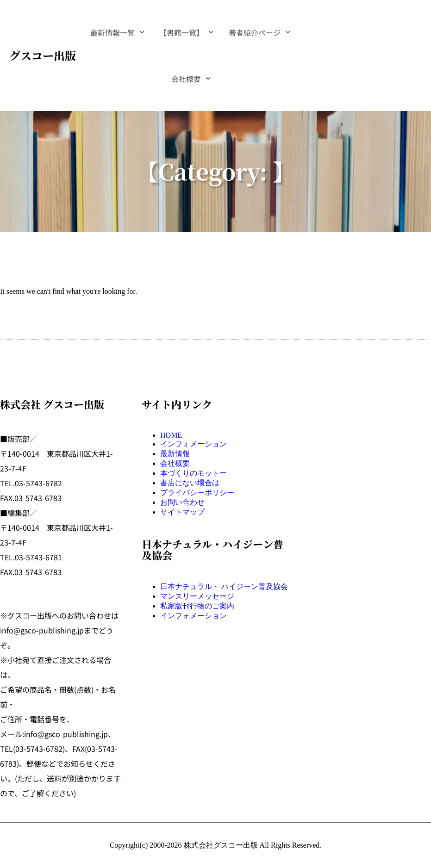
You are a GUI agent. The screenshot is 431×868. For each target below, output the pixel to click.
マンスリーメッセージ (197, 596)
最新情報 (175, 454)
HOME (171, 435)
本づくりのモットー (194, 473)
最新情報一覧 (117, 32)
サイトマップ (182, 512)
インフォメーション (194, 444)
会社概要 (191, 78)
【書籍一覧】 (186, 32)
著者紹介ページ (259, 32)
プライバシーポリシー (197, 493)
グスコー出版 (43, 55)
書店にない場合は (190, 483)
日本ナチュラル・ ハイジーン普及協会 (224, 586)
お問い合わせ (182, 502)
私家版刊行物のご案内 (197, 606)
